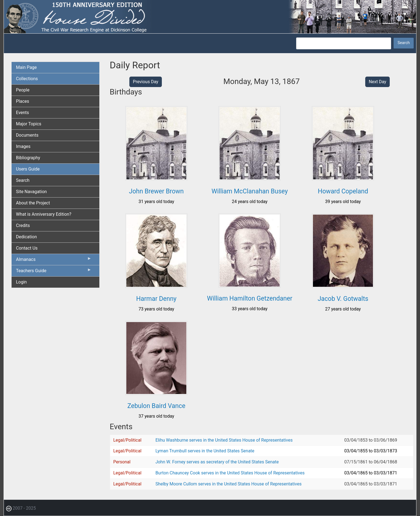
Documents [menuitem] (27, 135)
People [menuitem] (23, 90)
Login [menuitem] (21, 282)
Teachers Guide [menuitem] (54, 272)
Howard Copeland (343, 191)
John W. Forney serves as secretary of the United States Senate (217, 462)
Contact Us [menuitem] (27, 248)
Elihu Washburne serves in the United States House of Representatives (224, 440)
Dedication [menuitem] (26, 237)
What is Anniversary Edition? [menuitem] (44, 214)
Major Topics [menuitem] (29, 124)
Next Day (378, 82)
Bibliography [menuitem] (28, 158)
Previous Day (146, 82)
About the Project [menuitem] (33, 203)
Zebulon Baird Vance (156, 406)
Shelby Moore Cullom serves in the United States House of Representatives (229, 484)
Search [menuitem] (23, 180)
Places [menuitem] (23, 101)
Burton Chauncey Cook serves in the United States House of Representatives (230, 473)
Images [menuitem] (23, 146)
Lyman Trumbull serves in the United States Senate (205, 451)
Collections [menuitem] (27, 79)
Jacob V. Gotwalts (343, 299)
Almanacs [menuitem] (54, 261)
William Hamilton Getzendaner (250, 298)
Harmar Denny (156, 299)
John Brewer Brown (156, 191)
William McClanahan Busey (250, 191)
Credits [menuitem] (23, 225)
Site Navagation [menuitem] (31, 192)
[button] (156, 178)
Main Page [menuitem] (26, 67)
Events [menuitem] (22, 113)
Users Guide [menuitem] (28, 169)
